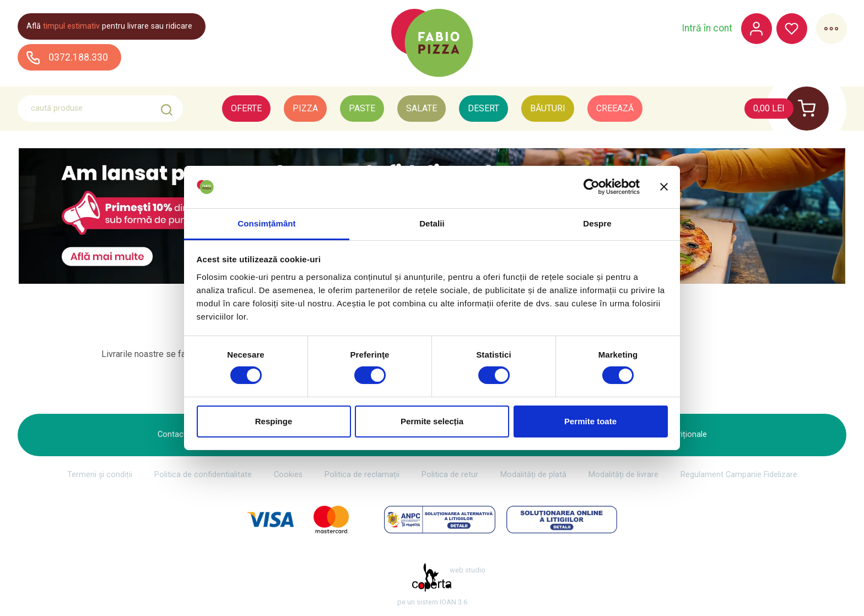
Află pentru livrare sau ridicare (109, 26)
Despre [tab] (597, 223)
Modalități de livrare (623, 475)
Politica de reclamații (362, 475)
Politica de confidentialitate (203, 475)
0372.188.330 (67, 58)
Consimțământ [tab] (266, 223)
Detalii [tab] (432, 223)
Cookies (288, 475)
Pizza (305, 108)
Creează (615, 108)
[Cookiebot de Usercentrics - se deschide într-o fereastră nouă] (592, 187)
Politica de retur (450, 475)
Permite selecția (432, 421)
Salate (422, 108)
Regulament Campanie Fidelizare (739, 475)
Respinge (274, 421)
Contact (172, 434)
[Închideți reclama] (664, 187)
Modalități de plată (533, 475)
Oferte (246, 108)
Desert (484, 108)
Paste (362, 108)
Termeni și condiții (100, 475)
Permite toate (590, 421)
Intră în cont (706, 29)
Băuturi (548, 108)
